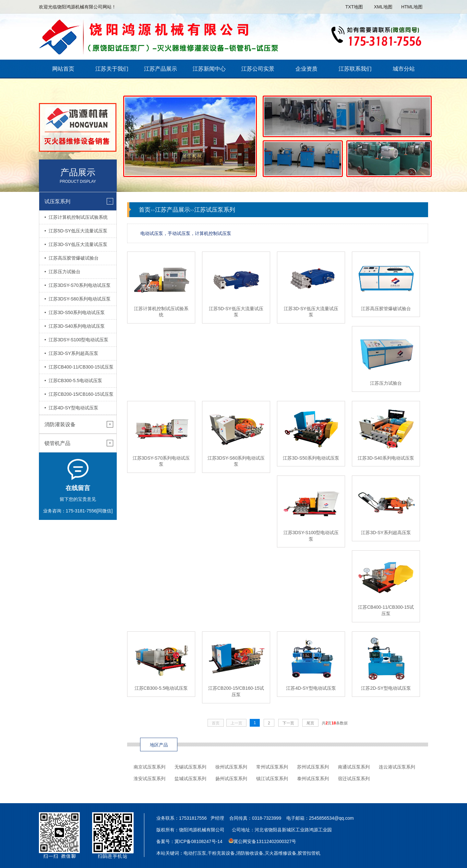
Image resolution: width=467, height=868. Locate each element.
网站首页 (63, 69)
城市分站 (404, 69)
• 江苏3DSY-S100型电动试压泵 (76, 340)
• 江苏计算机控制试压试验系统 (76, 217)
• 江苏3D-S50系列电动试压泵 (75, 312)
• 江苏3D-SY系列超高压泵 (71, 353)
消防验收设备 (250, 853)
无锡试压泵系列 (190, 767)
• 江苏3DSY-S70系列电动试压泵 (78, 285)
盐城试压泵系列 (190, 779)
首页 (145, 210)
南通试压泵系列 (354, 767)
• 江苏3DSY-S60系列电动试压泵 (78, 299)
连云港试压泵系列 (397, 767)
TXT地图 (354, 7)
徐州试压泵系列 (231, 767)
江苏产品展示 (161, 69)
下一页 (288, 723)
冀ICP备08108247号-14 (198, 841)
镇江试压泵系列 (272, 779)
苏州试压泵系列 (313, 767)
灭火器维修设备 (281, 853)
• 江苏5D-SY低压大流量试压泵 (76, 231)
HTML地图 (412, 7)
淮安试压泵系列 (150, 779)
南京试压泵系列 (150, 767)
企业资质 (306, 69)
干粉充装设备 (221, 853)
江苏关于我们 (112, 69)
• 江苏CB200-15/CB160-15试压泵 (79, 394)
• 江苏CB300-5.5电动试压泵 (73, 381)
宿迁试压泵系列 (354, 779)
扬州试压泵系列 (231, 779)
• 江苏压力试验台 (62, 272)
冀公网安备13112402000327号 (265, 841)
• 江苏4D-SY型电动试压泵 (71, 408)
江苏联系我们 (355, 69)
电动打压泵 (195, 853)
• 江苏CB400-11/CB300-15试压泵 (79, 367)
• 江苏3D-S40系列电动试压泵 (75, 326)
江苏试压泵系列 (215, 210)
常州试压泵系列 (272, 767)
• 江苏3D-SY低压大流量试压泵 (76, 244)
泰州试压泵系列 (313, 779)
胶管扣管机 (309, 853)
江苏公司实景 (258, 69)
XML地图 (383, 7)
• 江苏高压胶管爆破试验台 (72, 258)
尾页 (310, 723)
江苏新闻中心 (209, 69)
